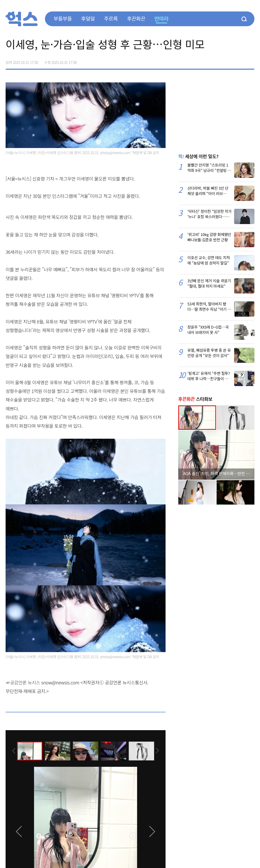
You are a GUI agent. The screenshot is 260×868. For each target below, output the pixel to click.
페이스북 (218, 61)
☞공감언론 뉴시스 (23, 682)
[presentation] (12, 751)
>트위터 (229, 61)
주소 (250, 61)
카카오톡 (240, 61)
